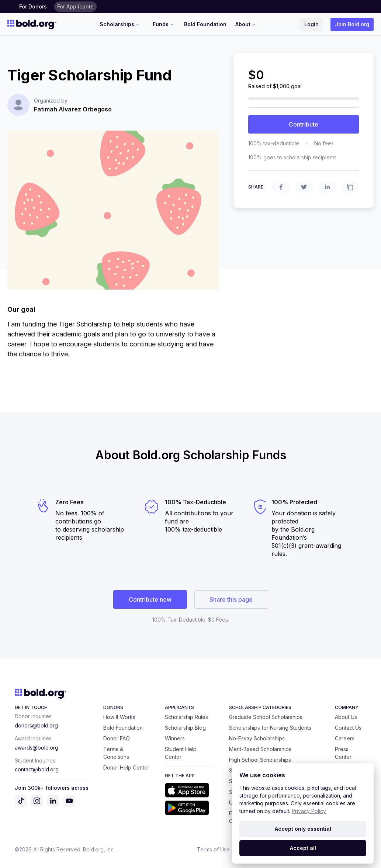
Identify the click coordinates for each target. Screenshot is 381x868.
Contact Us (348, 728)
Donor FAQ (117, 738)
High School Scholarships (260, 760)
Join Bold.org (352, 24)
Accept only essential (303, 829)
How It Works (119, 717)
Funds (164, 24)
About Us (346, 717)
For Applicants (75, 6)
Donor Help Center (126, 767)
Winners (175, 738)
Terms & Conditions (116, 753)
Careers (345, 738)
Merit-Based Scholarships (260, 749)
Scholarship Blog (185, 728)
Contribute (304, 124)
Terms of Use (213, 849)
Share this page (231, 599)
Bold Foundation (205, 24)
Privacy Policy (309, 811)
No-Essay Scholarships (257, 738)
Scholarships (120, 24)
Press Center (343, 753)
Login (311, 24)
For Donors (33, 6)
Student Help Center (181, 753)
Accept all (303, 848)
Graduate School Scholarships (266, 717)
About (246, 24)
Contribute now (150, 599)
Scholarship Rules (186, 717)
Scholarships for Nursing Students (270, 728)
